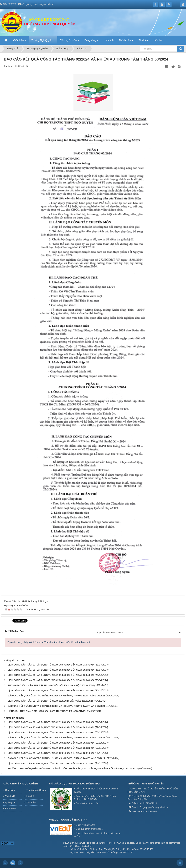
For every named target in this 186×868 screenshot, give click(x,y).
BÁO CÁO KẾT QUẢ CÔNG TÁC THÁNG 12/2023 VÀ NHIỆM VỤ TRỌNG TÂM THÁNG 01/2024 (56, 758)
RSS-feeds (11, 808)
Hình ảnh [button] (109, 40)
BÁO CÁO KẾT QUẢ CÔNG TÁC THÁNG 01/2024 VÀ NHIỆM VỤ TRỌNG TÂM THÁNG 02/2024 (56, 738)
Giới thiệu (10, 790)
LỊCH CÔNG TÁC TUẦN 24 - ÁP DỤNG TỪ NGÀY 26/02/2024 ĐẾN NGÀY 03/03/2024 (51, 732)
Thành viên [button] (126, 41)
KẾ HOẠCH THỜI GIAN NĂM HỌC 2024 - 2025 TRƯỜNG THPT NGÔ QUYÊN (47, 711)
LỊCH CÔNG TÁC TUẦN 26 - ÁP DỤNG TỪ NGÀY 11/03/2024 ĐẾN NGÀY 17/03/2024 (51, 722)
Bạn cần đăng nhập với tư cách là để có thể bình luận (49, 642)
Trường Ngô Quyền (35, 790)
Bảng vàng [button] (91, 41)
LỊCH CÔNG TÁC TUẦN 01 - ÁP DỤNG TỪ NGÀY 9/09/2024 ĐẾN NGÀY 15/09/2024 (50, 701)
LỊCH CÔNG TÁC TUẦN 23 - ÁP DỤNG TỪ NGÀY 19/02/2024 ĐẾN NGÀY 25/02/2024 (51, 743)
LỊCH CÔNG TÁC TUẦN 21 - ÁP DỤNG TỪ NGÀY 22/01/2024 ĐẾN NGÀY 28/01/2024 (51, 753)
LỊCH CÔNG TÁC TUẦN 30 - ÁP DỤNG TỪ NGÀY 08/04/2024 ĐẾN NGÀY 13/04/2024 (51, 680)
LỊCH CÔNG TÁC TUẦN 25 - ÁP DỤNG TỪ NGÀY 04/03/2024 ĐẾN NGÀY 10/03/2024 (51, 727)
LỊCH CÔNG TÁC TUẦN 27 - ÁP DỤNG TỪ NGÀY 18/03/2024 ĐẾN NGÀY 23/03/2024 (51, 665)
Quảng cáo (11, 802)
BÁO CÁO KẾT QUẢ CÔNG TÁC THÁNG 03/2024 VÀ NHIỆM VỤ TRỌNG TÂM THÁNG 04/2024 (56, 696)
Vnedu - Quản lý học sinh (68, 820)
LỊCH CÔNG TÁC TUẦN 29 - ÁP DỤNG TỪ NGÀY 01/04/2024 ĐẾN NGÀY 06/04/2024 (51, 675)
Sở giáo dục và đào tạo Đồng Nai (74, 784)
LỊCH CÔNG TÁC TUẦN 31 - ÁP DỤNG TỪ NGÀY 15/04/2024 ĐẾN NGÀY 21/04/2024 (51, 690)
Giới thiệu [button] (20, 41)
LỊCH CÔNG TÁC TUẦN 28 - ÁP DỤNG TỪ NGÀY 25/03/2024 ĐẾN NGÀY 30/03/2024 (51, 670)
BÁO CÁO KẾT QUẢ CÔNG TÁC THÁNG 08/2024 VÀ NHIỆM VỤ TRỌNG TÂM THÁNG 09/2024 (56, 706)
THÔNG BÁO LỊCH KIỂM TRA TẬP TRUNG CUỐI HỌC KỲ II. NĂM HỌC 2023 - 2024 (51, 685)
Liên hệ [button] (158, 40)
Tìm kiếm (31, 802)
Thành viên (11, 796)
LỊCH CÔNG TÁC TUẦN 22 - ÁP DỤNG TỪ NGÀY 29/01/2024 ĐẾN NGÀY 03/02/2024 (51, 748)
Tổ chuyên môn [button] (70, 41)
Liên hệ (30, 796)
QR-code (8, 843)
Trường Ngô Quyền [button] (43, 41)
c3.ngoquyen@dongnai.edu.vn (38, 4)
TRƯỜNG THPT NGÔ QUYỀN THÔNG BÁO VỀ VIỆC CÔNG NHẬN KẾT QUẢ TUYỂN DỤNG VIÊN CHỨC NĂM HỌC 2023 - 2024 (73, 769)
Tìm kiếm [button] (143, 40)
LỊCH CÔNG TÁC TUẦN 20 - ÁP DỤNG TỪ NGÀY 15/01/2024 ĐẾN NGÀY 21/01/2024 (51, 763)
